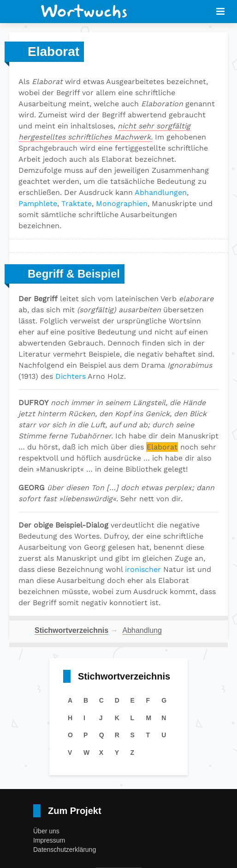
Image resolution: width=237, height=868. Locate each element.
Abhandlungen (161, 192)
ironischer (143, 569)
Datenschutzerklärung (65, 850)
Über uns (46, 831)
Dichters (71, 376)
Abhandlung (142, 630)
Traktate (77, 203)
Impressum (49, 840)
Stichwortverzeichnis (71, 630)
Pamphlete (38, 203)
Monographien (122, 203)
